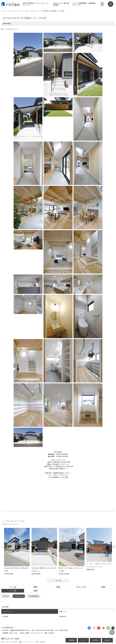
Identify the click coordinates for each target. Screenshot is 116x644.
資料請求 (102, 4)
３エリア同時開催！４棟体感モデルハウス (84, 4)
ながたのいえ (20, 596)
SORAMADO (36, 596)
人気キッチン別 (81, 587)
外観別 (35, 591)
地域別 (103, 587)
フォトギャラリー (8, 612)
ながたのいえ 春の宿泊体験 (61, 4)
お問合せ (107, 640)
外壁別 (58, 587)
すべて (7, 596)
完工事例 (5, 617)
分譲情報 (71, 640)
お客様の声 (63, 617)
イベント (83, 640)
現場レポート (63, 612)
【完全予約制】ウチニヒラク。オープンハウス (36, 4)
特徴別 (35, 587)
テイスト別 (13, 587)
